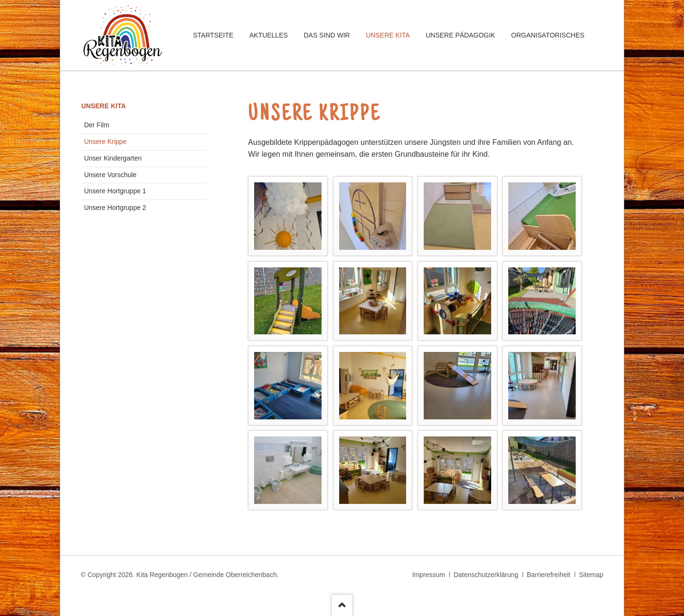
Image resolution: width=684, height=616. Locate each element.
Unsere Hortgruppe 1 (115, 191)
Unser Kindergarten (113, 158)
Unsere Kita (104, 106)
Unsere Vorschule (110, 175)
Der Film (97, 125)
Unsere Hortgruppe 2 (115, 208)
